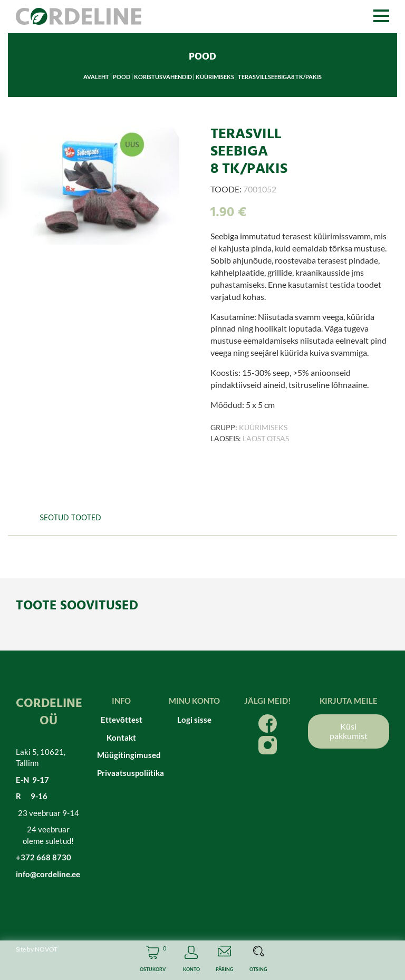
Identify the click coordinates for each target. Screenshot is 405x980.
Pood (122, 77)
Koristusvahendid (163, 77)
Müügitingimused (122, 755)
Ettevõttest (122, 720)
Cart (153, 960)
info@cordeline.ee (48, 874)
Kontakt (121, 738)
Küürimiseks (215, 77)
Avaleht (96, 77)
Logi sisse (194, 720)
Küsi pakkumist (349, 731)
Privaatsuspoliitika (122, 773)
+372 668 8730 (44, 857)
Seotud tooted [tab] (70, 518)
